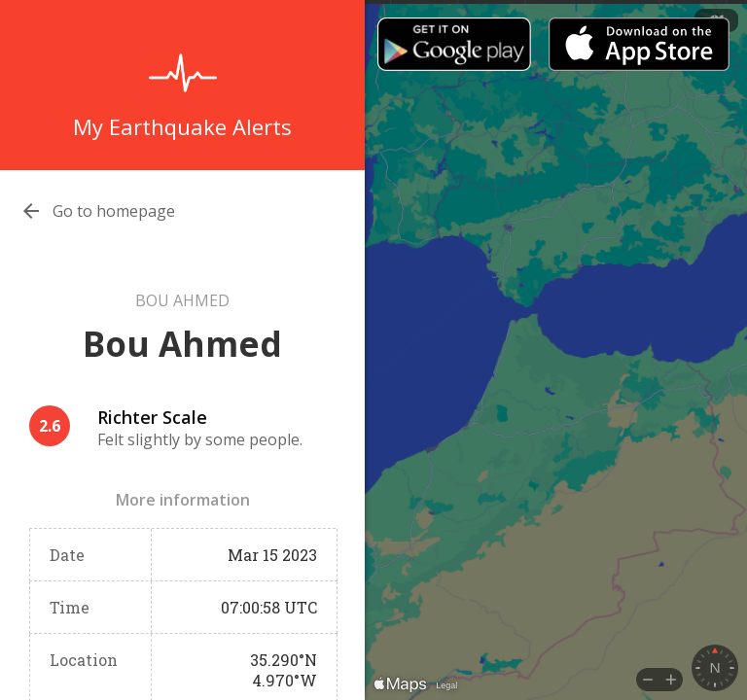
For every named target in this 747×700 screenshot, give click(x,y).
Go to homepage (114, 211)
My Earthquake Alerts (182, 126)
